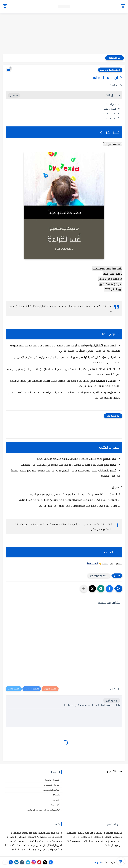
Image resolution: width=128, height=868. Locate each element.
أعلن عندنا (55, 805)
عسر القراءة (111, 104)
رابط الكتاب (111, 118)
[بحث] (5, 7)
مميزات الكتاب (110, 113)
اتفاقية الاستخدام (52, 785)
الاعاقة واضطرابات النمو (110, 70)
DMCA (56, 795)
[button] (109, 589)
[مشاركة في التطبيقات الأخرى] (84, 589)
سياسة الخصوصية (51, 790)
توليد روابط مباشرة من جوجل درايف (43, 810)
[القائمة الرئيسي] (123, 7)
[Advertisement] (64, 34)
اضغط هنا (93, 564)
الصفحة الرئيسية (52, 780)
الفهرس (56, 800)
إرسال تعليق (112, 700)
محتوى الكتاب (110, 109)
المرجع (98, 862)
